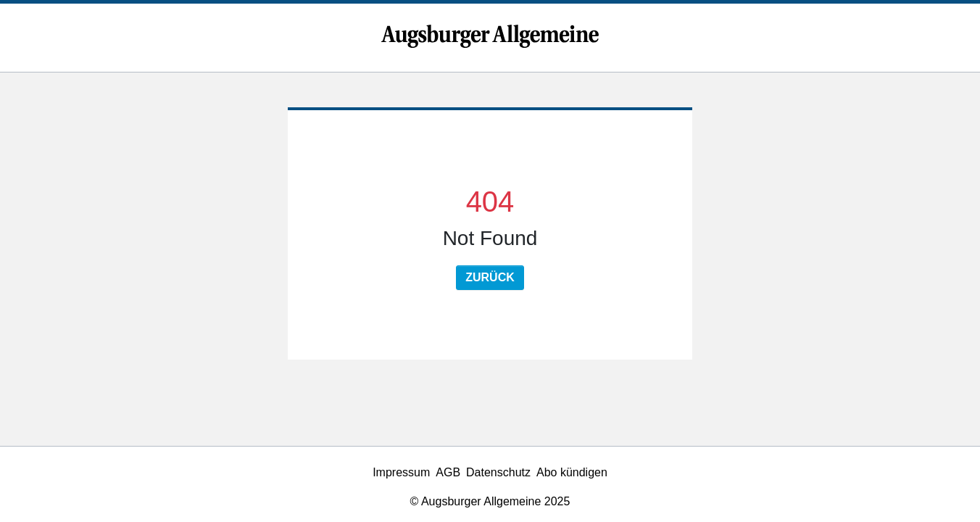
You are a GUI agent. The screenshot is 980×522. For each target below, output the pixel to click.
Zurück (490, 277)
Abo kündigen (572, 472)
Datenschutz (498, 472)
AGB (448, 472)
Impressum (401, 472)
